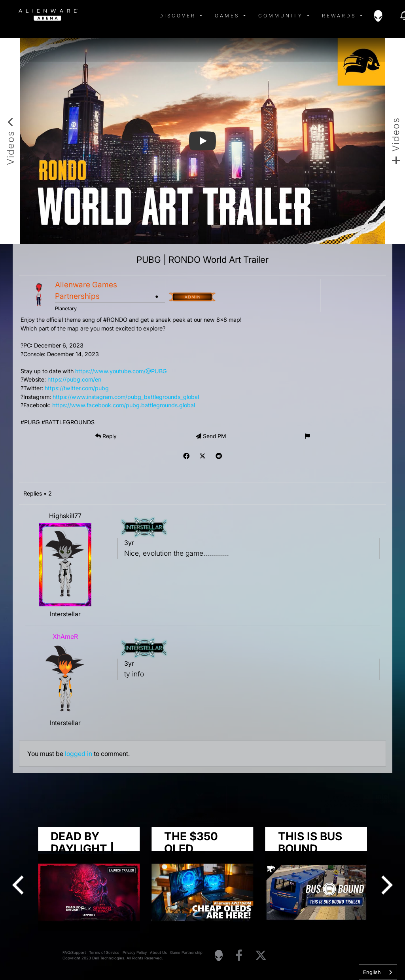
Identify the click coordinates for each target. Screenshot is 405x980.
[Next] (385, 885)
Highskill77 (65, 516)
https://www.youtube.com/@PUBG (121, 371)
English (372, 972)
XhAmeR (65, 636)
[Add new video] (395, 141)
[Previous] (20, 885)
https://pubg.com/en (74, 379)
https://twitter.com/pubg (77, 388)
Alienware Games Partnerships (86, 290)
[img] (145, 16)
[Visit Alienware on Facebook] (239, 956)
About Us (158, 952)
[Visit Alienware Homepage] (219, 955)
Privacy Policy (135, 952)
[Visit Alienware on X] (261, 956)
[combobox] (378, 972)
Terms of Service (104, 952)
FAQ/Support (74, 952)
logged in (79, 754)
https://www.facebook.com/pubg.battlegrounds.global (124, 405)
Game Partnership (186, 952)
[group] (202, 879)
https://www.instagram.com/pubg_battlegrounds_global (126, 397)
